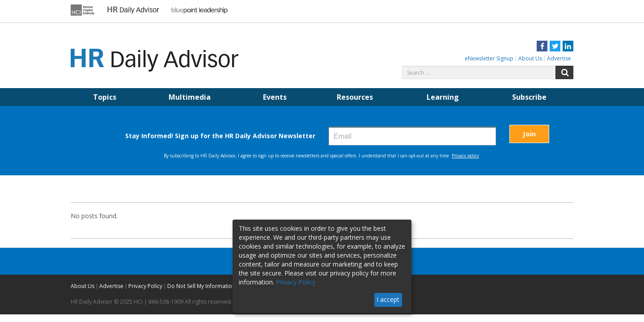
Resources (355, 97)
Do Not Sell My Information (201, 286)
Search (564, 72)
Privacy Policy (145, 286)
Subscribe (529, 97)
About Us (530, 58)
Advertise (559, 58)
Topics (105, 97)
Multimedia (190, 97)
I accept (388, 299)
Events (275, 97)
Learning (443, 97)
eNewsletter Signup (489, 58)
